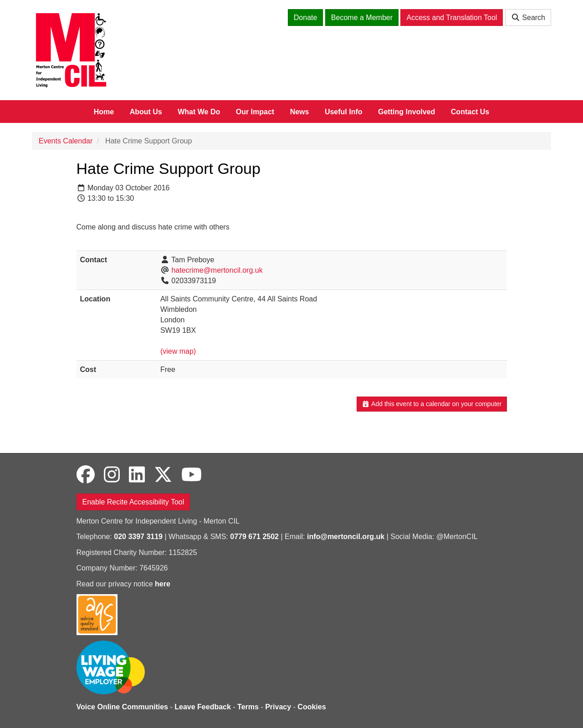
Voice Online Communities (123, 707)
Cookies (312, 707)
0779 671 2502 (254, 537)
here (163, 584)
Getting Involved (407, 112)
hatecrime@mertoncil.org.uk (217, 270)
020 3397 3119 (138, 537)
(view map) (178, 351)
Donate (306, 18)
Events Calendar (66, 141)
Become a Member (362, 18)
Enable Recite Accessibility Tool (133, 502)
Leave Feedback (203, 707)
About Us (146, 112)
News (300, 112)
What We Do (199, 112)
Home (104, 112)
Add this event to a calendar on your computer (432, 404)
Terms (248, 707)
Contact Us (470, 112)
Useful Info (344, 112)
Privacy (278, 707)
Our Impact (255, 112)
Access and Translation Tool (452, 18)
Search (528, 18)
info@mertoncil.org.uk (346, 537)
